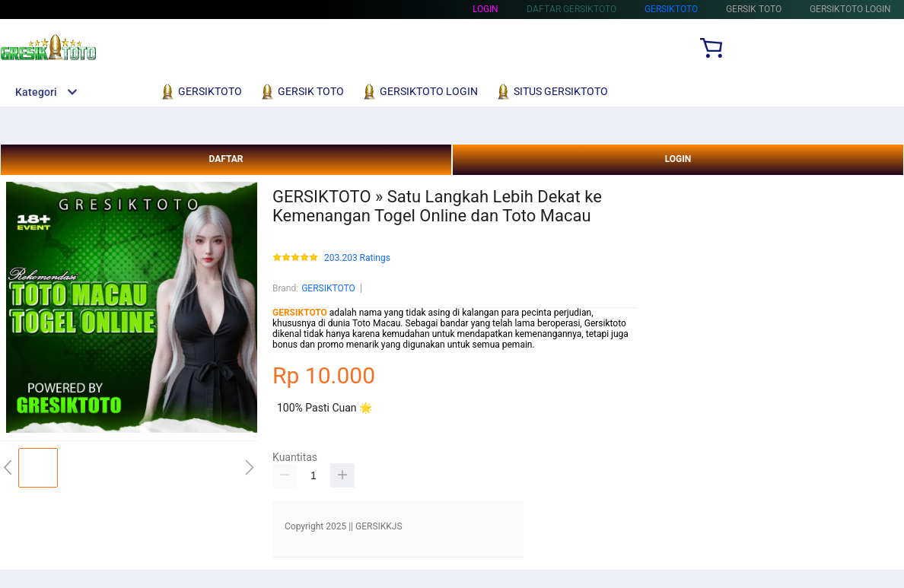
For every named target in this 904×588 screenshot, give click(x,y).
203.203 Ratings (357, 258)
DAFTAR (226, 159)
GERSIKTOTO (328, 288)
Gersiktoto (671, 9)
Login (485, 9)
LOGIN (678, 159)
